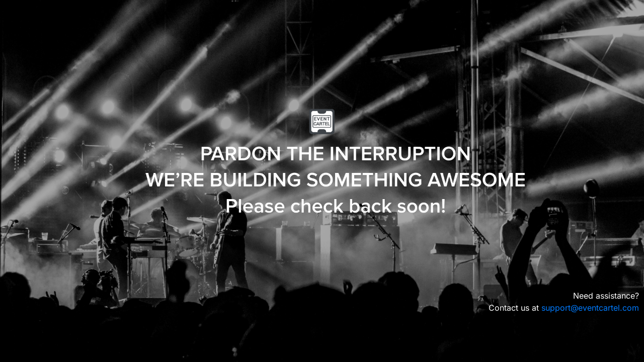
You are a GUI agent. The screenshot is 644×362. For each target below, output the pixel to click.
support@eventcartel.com (590, 308)
